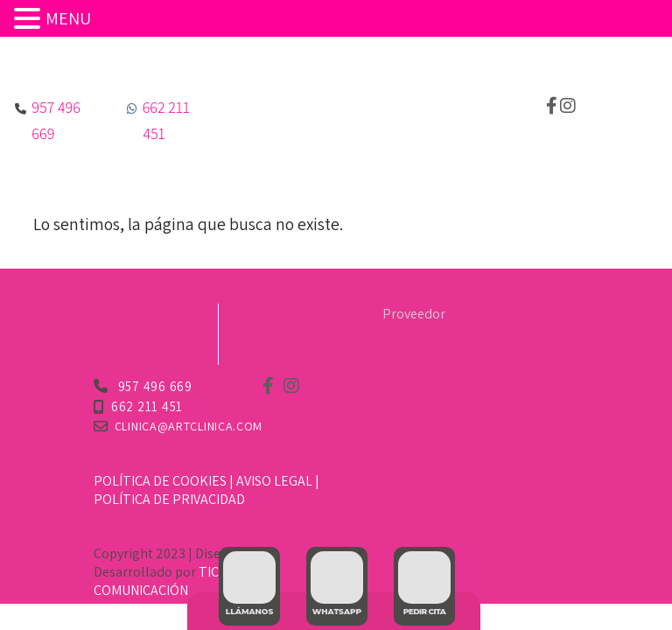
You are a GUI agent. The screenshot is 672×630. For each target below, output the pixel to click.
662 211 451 (147, 406)
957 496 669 (154, 386)
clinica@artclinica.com (189, 426)
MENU (68, 18)
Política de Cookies (160, 481)
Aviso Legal (274, 481)
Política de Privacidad (169, 499)
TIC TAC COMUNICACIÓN (169, 581)
